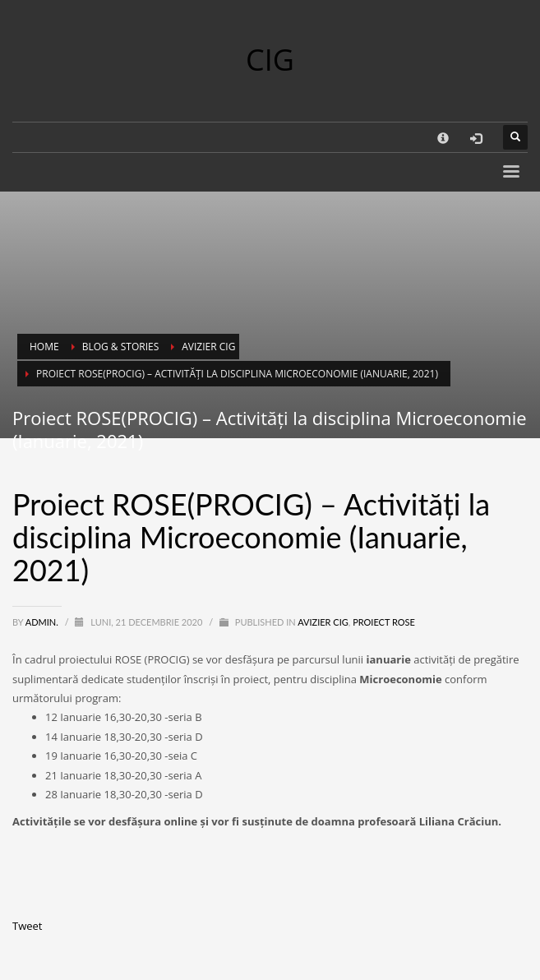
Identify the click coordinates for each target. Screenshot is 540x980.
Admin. (43, 622)
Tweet (27, 926)
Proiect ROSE (384, 622)
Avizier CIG (323, 622)
